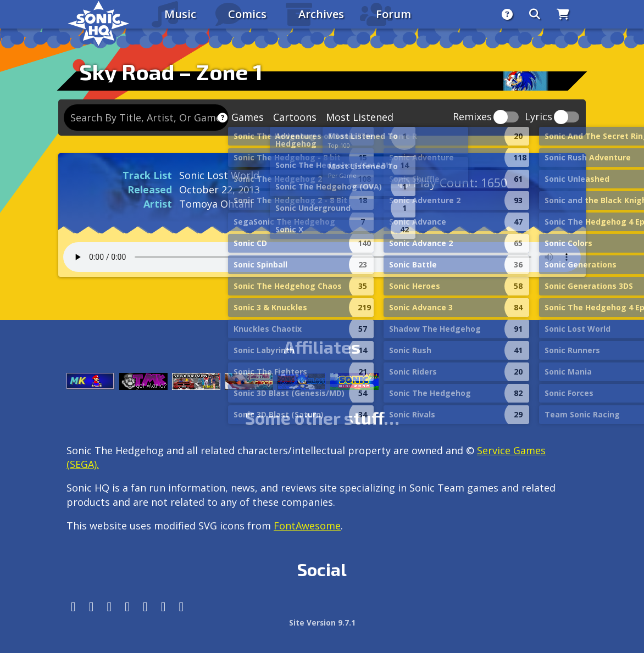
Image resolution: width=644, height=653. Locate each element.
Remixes (472, 117)
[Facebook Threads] (182, 607)
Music (180, 14)
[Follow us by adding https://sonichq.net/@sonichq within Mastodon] (73, 607)
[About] (507, 14)
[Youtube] (163, 607)
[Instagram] (91, 607)
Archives (321, 14)
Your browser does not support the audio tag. (322, 257)
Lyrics (538, 117)
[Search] (535, 14)
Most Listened (360, 117)
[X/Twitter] (110, 607)
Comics (247, 14)
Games (248, 117)
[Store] (563, 14)
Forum (393, 14)
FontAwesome (307, 526)
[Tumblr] (127, 607)
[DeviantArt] (145, 607)
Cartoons (295, 117)
